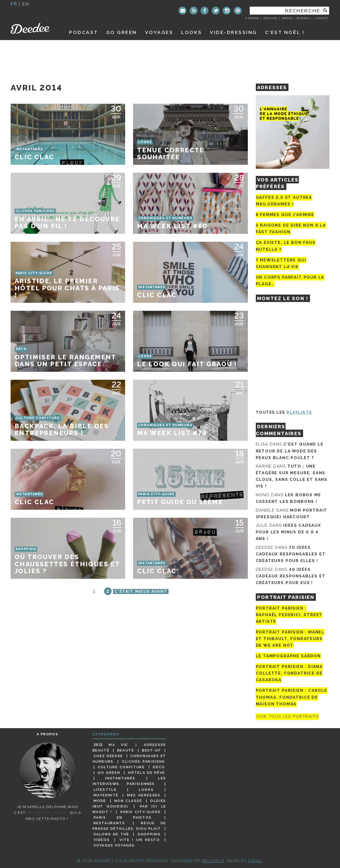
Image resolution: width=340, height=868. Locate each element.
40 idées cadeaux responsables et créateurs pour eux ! (291, 576)
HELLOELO (213, 861)
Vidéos (102, 840)
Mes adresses (144, 795)
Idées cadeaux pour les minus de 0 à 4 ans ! (288, 532)
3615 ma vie (111, 745)
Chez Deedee (108, 756)
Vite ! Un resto (140, 840)
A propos (252, 18)
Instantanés (120, 778)
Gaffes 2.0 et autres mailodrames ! (284, 201)
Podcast (84, 32)
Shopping (149, 834)
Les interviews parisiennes (129, 781)
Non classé (128, 801)
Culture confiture (121, 767)
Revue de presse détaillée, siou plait (129, 826)
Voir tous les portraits (287, 717)
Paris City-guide (141, 812)
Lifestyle (105, 789)
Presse (287, 18)
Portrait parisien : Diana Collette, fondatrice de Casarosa (289, 673)
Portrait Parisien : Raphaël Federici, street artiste (289, 615)
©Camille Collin (48, 813)
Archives (270, 18)
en (26, 4)
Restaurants (109, 823)
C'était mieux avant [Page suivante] (141, 591)
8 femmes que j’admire (285, 215)
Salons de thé (111, 834)
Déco (159, 767)
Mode (100, 801)
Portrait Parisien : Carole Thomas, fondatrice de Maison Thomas (292, 697)
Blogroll (304, 18)
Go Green (109, 772)
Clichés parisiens (143, 761)
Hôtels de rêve (146, 772)
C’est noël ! (285, 32)
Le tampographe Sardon (288, 656)
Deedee (34, 28)
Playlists (299, 412)
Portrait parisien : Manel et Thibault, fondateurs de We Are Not (290, 639)
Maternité (106, 795)
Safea (255, 861)
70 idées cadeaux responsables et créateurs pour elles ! (291, 554)
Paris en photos (123, 817)
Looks (192, 32)
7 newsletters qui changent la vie (281, 263)
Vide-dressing (233, 32)
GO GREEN (122, 32)
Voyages (159, 32)
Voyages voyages (114, 845)
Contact (322, 18)
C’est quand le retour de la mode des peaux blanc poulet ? (290, 451)
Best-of (151, 750)
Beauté (126, 750)
